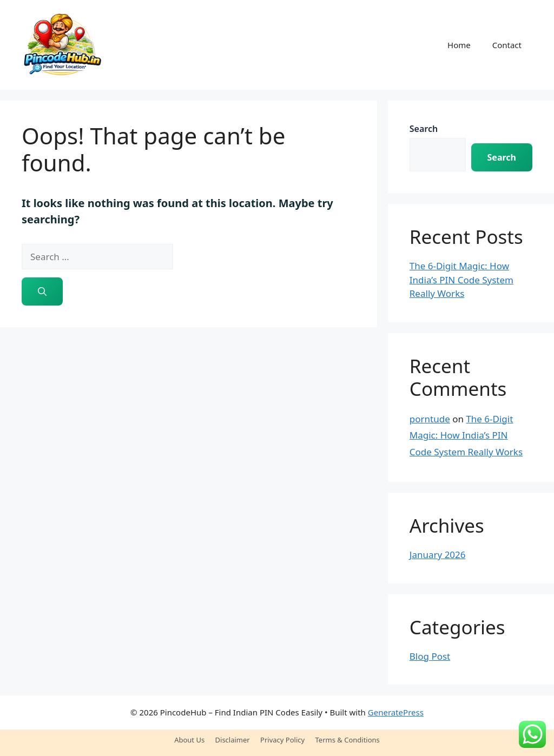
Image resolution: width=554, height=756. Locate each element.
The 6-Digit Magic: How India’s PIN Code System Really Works (461, 280)
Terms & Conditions (348, 740)
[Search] (42, 291)
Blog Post (430, 656)
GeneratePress (396, 712)
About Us (189, 740)
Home (459, 45)
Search (424, 129)
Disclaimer (233, 740)
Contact (507, 45)
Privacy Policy (282, 740)
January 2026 (438, 555)
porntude (430, 419)
